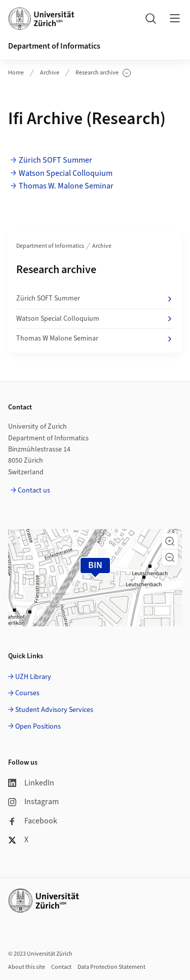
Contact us (34, 491)
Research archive (103, 73)
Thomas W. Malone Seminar (66, 186)
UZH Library (33, 677)
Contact (61, 967)
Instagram (33, 802)
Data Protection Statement (111, 967)
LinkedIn (31, 783)
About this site (27, 967)
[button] (170, 541)
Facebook (33, 821)
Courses (27, 693)
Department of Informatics (54, 46)
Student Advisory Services (54, 710)
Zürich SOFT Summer (55, 160)
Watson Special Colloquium (66, 173)
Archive (50, 73)
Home (16, 73)
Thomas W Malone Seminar (95, 338)
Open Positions (38, 727)
